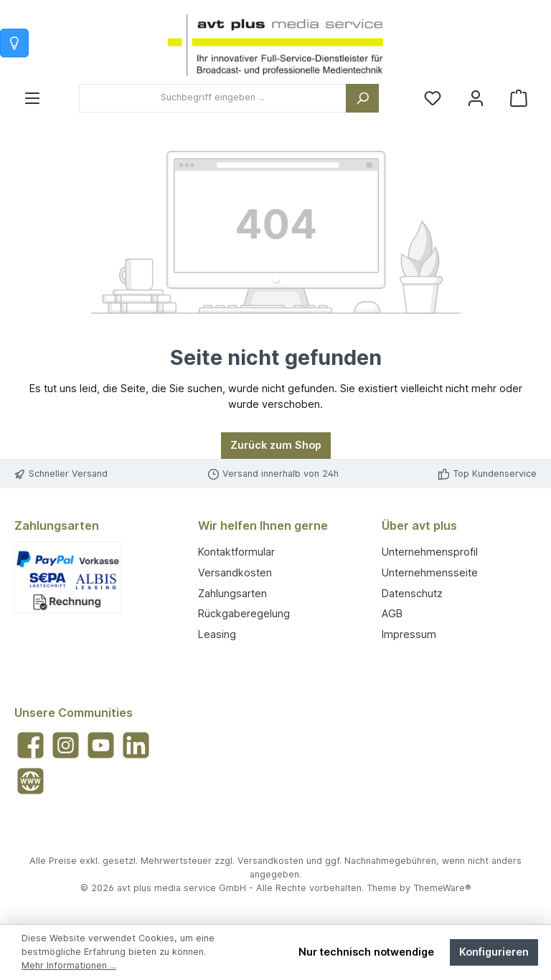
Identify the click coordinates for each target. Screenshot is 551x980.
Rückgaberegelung (244, 613)
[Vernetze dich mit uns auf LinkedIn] (136, 745)
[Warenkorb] (519, 98)
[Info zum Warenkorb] (14, 43)
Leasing (217, 634)
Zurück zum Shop (276, 445)
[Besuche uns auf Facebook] (30, 745)
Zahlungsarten (232, 593)
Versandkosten (235, 572)
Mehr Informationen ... (69, 965)
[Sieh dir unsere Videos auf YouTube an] (101, 745)
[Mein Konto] (476, 98)
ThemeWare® (442, 888)
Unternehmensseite (430, 572)
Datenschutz (412, 593)
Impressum (409, 634)
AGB (392, 613)
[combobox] (213, 98)
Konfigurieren (494, 952)
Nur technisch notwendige (366, 952)
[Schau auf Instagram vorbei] (66, 745)
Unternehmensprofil (430, 552)
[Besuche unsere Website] (30, 781)
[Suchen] (362, 98)
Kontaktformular (236, 552)
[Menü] (32, 98)
